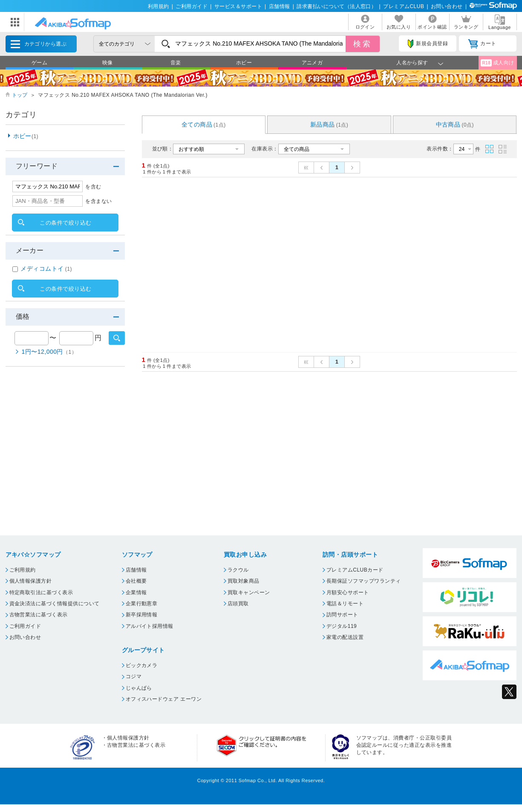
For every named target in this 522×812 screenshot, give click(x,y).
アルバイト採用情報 (150, 626)
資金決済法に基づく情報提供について (55, 604)
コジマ (134, 676)
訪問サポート (342, 615)
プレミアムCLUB (404, 6)
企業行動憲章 (142, 604)
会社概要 (136, 581)
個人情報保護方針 (31, 581)
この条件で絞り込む (65, 223)
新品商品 (329, 124)
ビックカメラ (142, 665)
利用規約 (159, 6)
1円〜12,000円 (49, 352)
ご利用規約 (23, 570)
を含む (93, 187)
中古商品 (455, 124)
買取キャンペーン (249, 592)
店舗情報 (280, 6)
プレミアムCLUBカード (355, 570)
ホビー (244, 63)
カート (482, 44)
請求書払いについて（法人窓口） (336, 6)
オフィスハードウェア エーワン (164, 699)
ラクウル (238, 570)
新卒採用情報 (142, 615)
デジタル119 (342, 626)
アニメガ (312, 63)
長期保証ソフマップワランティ (364, 581)
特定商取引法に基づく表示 (41, 592)
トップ (20, 95)
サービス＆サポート (238, 6)
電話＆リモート (345, 604)
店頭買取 (238, 604)
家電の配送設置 (345, 637)
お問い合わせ (447, 6)
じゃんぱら (139, 688)
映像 (108, 63)
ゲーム (39, 63)
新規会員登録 (428, 44)
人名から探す (412, 63)
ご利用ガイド (192, 6)
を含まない (98, 201)
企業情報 (136, 592)
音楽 (176, 63)
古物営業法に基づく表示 (39, 615)
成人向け (497, 63)
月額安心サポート (348, 592)
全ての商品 (204, 124)
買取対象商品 (244, 581)
